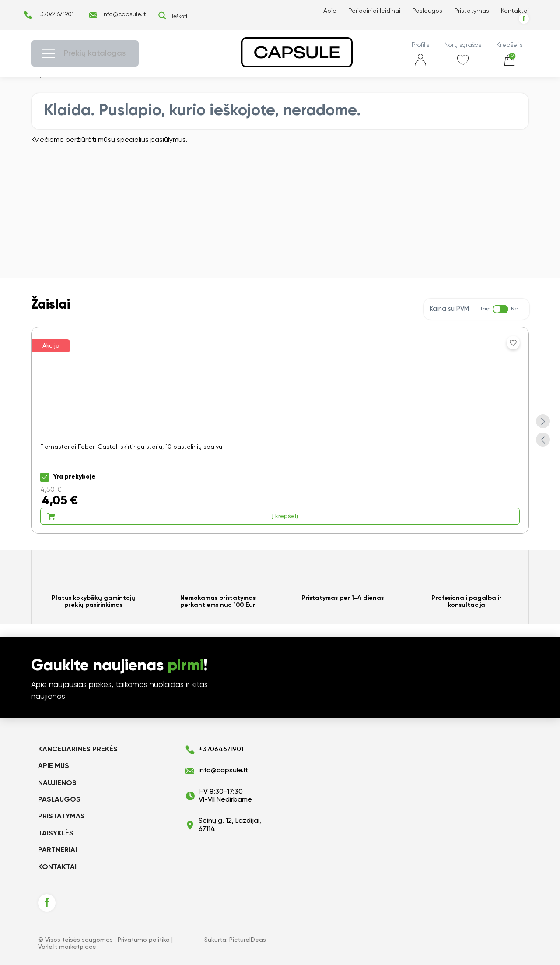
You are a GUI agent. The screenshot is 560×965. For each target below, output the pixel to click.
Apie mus (54, 766)
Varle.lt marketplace (67, 947)
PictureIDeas (248, 940)
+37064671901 (56, 14)
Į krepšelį (172, 516)
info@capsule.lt (124, 14)
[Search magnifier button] (162, 16)
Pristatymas (472, 11)
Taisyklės (56, 834)
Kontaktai (515, 11)
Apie (330, 11)
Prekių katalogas (95, 53)
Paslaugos (427, 11)
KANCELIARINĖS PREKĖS (78, 750)
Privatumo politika (144, 940)
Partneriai (58, 850)
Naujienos (57, 783)
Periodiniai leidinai (374, 11)
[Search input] (234, 16)
